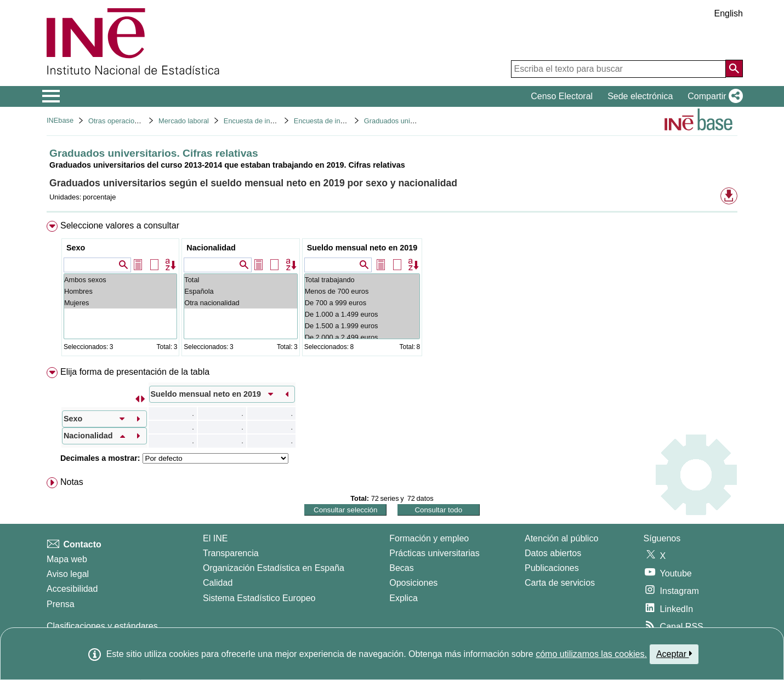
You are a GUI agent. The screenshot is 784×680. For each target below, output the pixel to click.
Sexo (76, 248)
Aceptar (674, 654)
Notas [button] (72, 482)
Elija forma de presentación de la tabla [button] (135, 372)
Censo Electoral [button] (562, 96)
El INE (215, 538)
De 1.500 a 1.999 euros (362, 326)
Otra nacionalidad (240, 303)
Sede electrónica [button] (640, 96)
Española (240, 291)
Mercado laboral (184, 121)
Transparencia (231, 553)
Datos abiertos (553, 553)
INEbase (60, 120)
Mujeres (120, 303)
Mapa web (67, 559)
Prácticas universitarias (434, 553)
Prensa (61, 604)
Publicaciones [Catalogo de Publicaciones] (552, 568)
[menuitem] (392, 291)
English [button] (729, 13)
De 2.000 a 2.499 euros (362, 337)
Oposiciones (413, 583)
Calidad (218, 583)
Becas (401, 568)
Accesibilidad (72, 589)
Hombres (120, 291)
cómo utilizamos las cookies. (591, 654)
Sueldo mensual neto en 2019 (362, 248)
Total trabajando (362, 280)
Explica (404, 598)
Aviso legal (68, 574)
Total (240, 280)
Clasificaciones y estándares (102, 626)
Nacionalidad (211, 248)
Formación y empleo (429, 538)
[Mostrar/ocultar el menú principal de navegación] (51, 96)
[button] (713, 96)
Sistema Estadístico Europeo (259, 598)
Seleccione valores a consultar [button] (120, 225)
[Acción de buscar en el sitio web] (734, 68)
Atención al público (561, 538)
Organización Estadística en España (274, 568)
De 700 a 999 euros (362, 303)
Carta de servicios (560, 583)
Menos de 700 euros (362, 291)
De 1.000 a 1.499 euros (362, 314)
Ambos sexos (120, 280)
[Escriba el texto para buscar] (618, 69)
